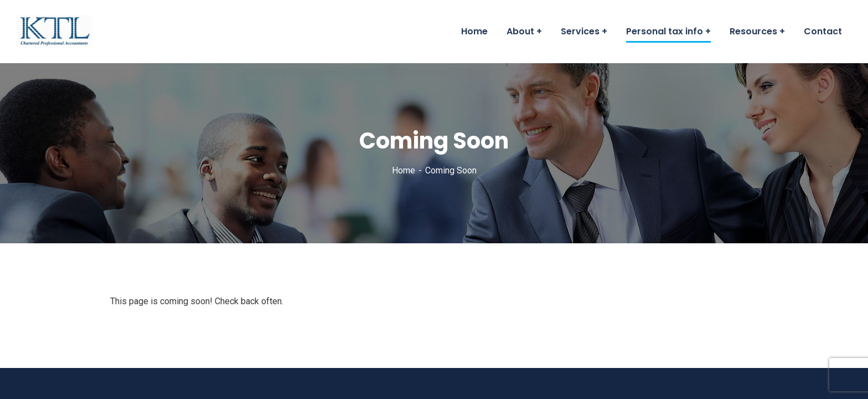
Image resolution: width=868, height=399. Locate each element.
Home (404, 170)
